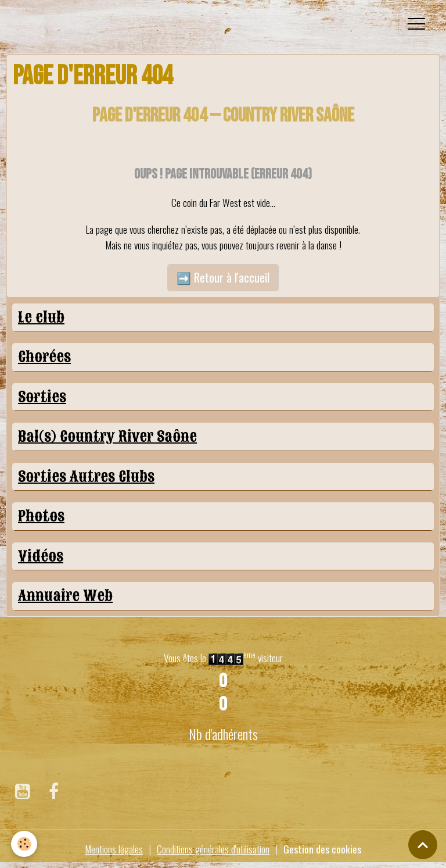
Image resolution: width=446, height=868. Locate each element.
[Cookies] (25, 844)
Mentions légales (114, 849)
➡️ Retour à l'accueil (223, 277)
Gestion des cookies (322, 849)
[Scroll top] (423, 845)
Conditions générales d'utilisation (213, 849)
